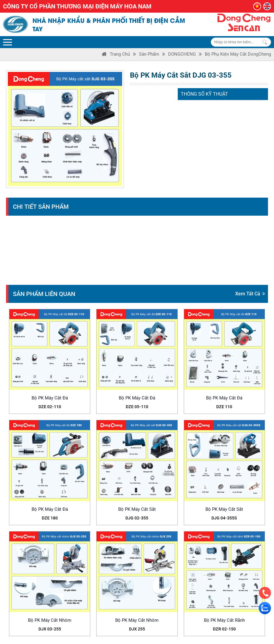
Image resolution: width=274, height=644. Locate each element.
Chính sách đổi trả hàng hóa (174, 604)
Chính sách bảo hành (167, 597)
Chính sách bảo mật (166, 589)
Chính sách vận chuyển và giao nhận (182, 612)
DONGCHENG (182, 54)
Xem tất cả (250, 294)
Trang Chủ (120, 54)
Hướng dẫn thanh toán (168, 627)
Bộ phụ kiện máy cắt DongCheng (238, 54)
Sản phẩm (149, 54)
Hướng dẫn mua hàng (168, 619)
